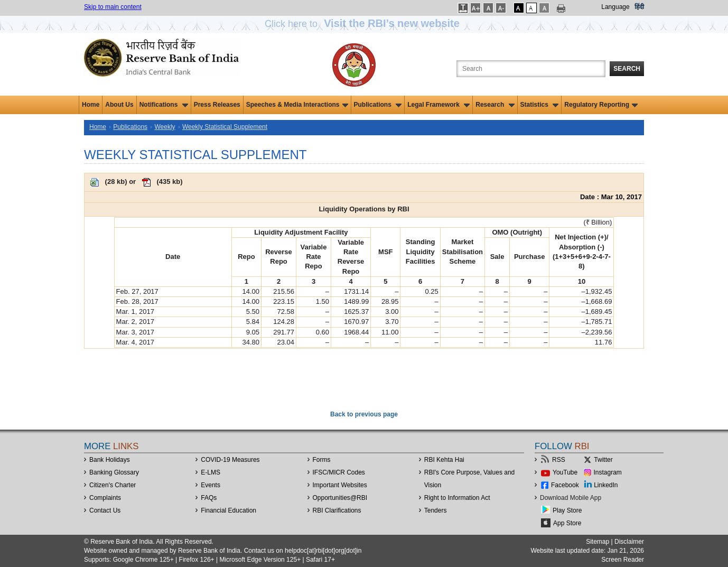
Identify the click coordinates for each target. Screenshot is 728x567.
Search (627, 69)
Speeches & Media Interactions (297, 105)
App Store (567, 523)
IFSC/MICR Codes (339, 472)
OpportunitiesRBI (340, 498)
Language (615, 7)
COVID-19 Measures (230, 460)
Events (211, 485)
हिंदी (639, 7)
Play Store (567, 510)
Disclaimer (629, 542)
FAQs (209, 498)
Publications (378, 105)
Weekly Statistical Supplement (225, 127)
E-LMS (211, 472)
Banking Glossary (114, 472)
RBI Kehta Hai (444, 460)
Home (91, 105)
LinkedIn (606, 485)
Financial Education (228, 510)
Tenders (436, 510)
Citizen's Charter (113, 485)
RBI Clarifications (337, 510)
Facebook (565, 485)
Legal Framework (438, 105)
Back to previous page (364, 414)
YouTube (565, 472)
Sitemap (598, 542)
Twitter (603, 460)
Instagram (608, 472)
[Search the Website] (531, 69)
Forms (322, 460)
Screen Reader (623, 560)
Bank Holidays (110, 460)
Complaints (105, 498)
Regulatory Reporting (601, 105)
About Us (119, 105)
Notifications (164, 105)
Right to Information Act (457, 498)
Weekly (165, 127)
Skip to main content (113, 7)
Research (495, 105)
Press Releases (217, 105)
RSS (559, 460)
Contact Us (105, 510)
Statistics (540, 105)
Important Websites (340, 485)
